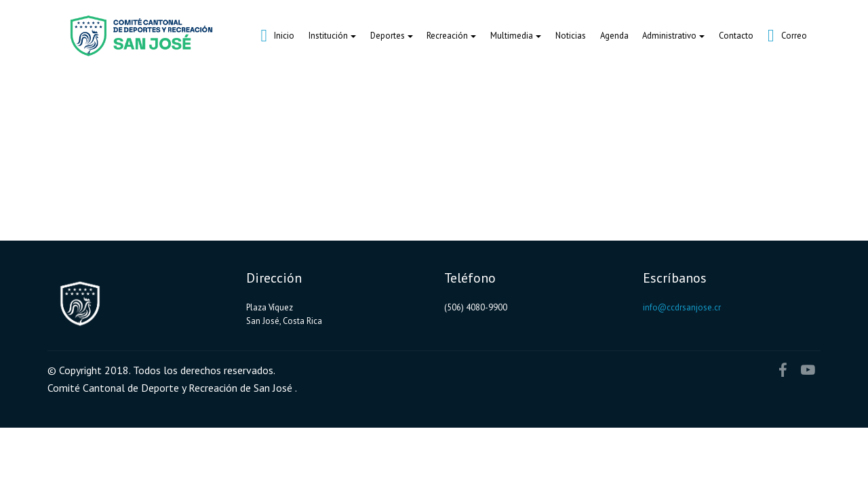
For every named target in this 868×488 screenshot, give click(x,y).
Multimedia (512, 36)
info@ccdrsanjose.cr (682, 307)
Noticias (571, 36)
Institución (328, 36)
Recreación (447, 36)
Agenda (614, 36)
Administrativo (669, 36)
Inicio (277, 36)
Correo (787, 36)
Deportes (388, 36)
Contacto (736, 36)
